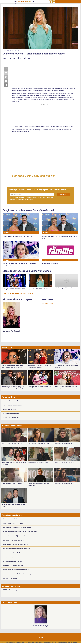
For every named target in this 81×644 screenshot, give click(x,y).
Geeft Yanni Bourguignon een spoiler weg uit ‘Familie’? (17, 528)
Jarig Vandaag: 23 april (11, 602)
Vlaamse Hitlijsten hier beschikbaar (12, 405)
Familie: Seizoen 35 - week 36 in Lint (64, 444)
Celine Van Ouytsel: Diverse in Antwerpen (66, 288)
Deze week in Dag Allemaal (10, 578)
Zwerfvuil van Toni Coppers (10, 409)
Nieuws (7, 233)
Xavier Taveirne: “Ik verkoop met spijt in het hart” (16, 570)
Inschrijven (63, 194)
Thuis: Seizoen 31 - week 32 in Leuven (38, 463)
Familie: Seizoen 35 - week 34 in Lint (64, 484)
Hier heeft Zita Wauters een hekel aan (13, 565)
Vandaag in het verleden (11, 586)
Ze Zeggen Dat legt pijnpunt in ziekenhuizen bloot (16, 557)
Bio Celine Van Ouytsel (11, 331)
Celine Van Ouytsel (48, 303)
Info (26, 643)
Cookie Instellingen (62, 643)
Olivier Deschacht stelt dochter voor (12, 561)
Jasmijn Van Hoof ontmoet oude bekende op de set (16, 549)
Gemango (75, 643)
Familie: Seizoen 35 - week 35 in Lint (64, 463)
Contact (40, 637)
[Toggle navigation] (77, 2)
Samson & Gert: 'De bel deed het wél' (33, 176)
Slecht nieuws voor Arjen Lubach (11, 553)
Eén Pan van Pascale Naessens (11, 414)
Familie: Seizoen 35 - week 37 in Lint (12, 444)
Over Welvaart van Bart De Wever (11, 418)
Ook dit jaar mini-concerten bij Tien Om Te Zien (15, 544)
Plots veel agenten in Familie (10, 519)
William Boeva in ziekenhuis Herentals (13, 523)
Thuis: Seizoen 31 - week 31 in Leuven (12, 484)
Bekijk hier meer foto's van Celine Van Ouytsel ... (18, 293)
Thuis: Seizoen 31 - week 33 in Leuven (39, 444)
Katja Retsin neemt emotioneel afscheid (13, 540)
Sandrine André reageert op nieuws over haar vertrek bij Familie (20, 532)
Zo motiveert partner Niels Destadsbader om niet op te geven (19, 574)
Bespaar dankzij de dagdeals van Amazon (14, 401)
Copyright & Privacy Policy (36, 643)
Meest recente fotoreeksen (12, 426)
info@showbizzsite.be (50, 643)
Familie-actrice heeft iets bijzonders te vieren (15, 536)
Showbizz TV (7, 348)
